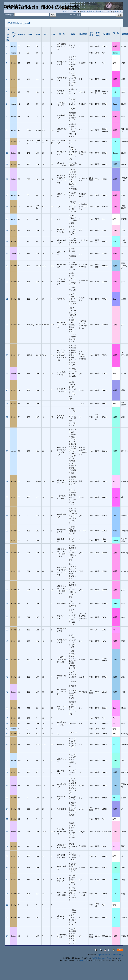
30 (7, 497)
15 (7, 219)
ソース (75, 11)
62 (7, 905)
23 (7, 355)
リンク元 (118, 11)
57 (7, 846)
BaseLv (22, 34)
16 (7, 231)
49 (7, 745)
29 (7, 481)
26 (7, 404)
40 (7, 641)
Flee (30, 34)
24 (7, 374)
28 (7, 451)
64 (7, 936)
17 (7, 241)
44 (7, 708)
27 (7, 417)
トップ (66, 11)
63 (7, 917)
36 (7, 590)
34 (7, 553)
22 (7, 325)
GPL (121, 958)
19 (7, 266)
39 (7, 630)
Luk (53, 34)
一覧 (83, 11)
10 (7, 153)
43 (7, 692)
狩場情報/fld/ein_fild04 (19, 23)
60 (7, 880)
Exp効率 (106, 34)
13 (7, 195)
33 (7, 540)
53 (7, 798)
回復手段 (83, 34)
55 (7, 819)
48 (7, 734)
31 (7, 516)
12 (7, 179)
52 (7, 786)
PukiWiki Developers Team (101, 958)
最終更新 (100, 11)
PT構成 (91, 34)
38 (7, 617)
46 (7, 724)
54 (7, 809)
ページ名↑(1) (8, 35)
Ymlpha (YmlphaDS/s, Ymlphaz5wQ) (110, 955)
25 (7, 390)
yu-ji (82, 960)
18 (7, 253)
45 (7, 718)
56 (7, 832)
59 (7, 868)
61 (7, 894)
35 (7, 571)
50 (7, 760)
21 (7, 299)
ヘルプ (108, 11)
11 (7, 164)
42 (7, 677)
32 (7, 531)
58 (7, 856)
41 (7, 660)
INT (46, 34)
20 (7, 282)
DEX (38, 34)
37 (7, 603)
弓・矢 (62, 34)
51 (7, 772)
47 (7, 729)
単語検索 (90, 11)
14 (7, 207)
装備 (73, 34)
